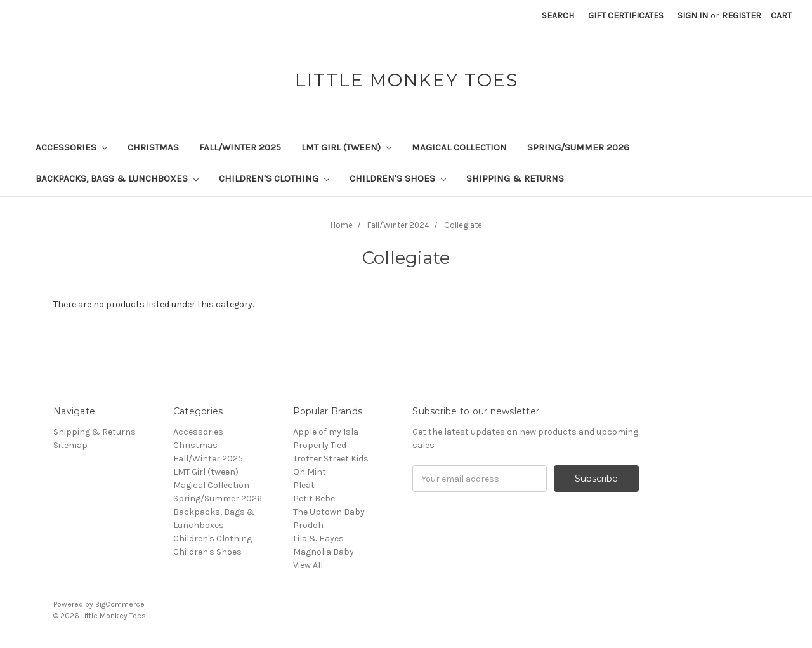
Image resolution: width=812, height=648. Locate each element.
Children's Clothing (274, 178)
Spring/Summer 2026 (578, 147)
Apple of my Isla (326, 432)
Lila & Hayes (318, 539)
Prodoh (308, 525)
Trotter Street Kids (331, 459)
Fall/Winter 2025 (240, 147)
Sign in (693, 16)
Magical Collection (459, 147)
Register (742, 16)
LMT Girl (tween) (346, 147)
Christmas (153, 147)
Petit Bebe (314, 499)
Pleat (304, 485)
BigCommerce (120, 604)
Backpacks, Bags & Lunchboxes (117, 178)
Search (558, 16)
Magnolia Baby (324, 552)
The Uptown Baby (329, 512)
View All (308, 565)
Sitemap (70, 445)
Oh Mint (310, 472)
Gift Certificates (626, 16)
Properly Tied (320, 445)
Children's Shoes (398, 178)
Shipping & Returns (515, 178)
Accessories (71, 147)
